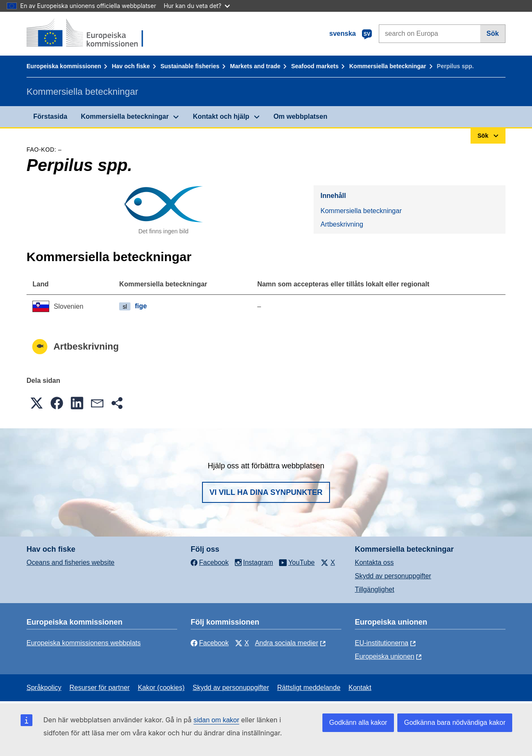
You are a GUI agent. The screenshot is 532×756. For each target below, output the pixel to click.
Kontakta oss (374, 562)
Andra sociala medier (287, 643)
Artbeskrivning (342, 224)
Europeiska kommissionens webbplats (84, 643)
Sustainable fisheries (190, 66)
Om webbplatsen (301, 116)
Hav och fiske (131, 66)
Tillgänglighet (375, 589)
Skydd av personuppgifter (393, 576)
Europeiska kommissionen (64, 66)
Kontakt (360, 688)
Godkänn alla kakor (358, 723)
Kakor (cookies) (161, 688)
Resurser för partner (100, 688)
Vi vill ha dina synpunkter (266, 492)
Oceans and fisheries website (70, 562)
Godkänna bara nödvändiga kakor (455, 723)
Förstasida (50, 116)
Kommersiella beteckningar (388, 66)
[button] (37, 403)
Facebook (210, 643)
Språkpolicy (44, 688)
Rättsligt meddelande (309, 688)
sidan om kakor (217, 720)
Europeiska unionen (384, 656)
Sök (493, 33)
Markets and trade (255, 66)
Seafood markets (315, 66)
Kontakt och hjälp (221, 116)
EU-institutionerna (382, 643)
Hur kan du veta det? (197, 6)
